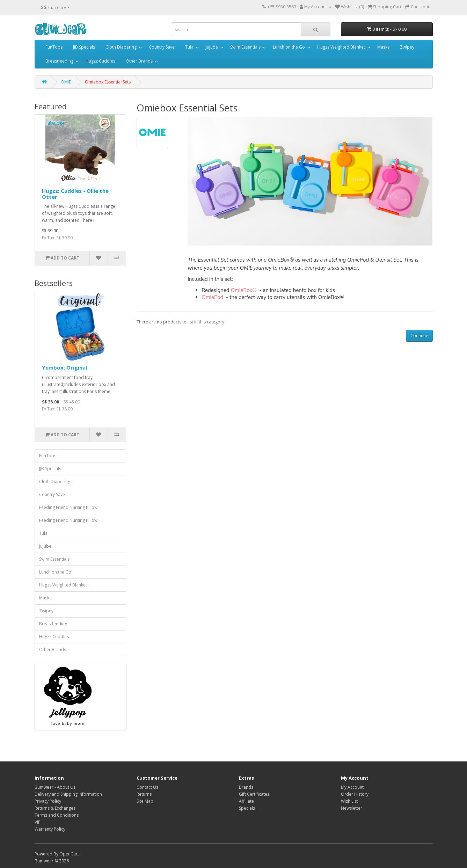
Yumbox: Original (64, 367)
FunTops (54, 47)
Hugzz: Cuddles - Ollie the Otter (75, 194)
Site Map (145, 801)
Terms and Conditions (57, 815)
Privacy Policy (48, 801)
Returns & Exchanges (55, 808)
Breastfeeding (59, 61)
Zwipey (407, 47)
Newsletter (352, 808)
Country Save (162, 47)
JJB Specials (84, 47)
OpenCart (69, 854)
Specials (247, 808)
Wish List (349, 801)
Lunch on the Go (289, 47)
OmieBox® (243, 290)
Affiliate (246, 801)
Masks (383, 47)
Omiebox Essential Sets (108, 82)
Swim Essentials (245, 47)
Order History (355, 794)
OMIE (66, 82)
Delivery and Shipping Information (68, 794)
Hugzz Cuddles (100, 61)
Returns (144, 794)
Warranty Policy (50, 829)
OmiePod (212, 297)
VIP (38, 822)
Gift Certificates (254, 794)
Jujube (212, 47)
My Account (352, 787)
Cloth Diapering (121, 47)
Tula (189, 47)
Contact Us (147, 787)
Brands (246, 787)
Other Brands (139, 61)
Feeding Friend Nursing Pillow (68, 507)
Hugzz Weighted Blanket (341, 47)
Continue (419, 335)
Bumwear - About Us (55, 787)
